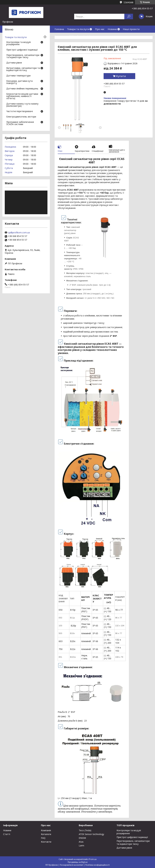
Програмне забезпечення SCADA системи (20, 123)
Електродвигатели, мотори (21, 117)
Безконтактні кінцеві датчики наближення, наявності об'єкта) (22, 96)
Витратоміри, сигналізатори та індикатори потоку (23, 69)
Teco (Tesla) (85, 830)
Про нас (100, 29)
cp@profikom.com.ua (19, 233)
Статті (7, 834)
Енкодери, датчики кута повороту (19, 82)
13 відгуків (128, 2)
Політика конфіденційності (97, 865)
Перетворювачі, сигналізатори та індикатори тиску (23, 56)
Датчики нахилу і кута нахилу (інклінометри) (22, 105)
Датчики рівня (14, 63)
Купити (121, 76)
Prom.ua (93, 859)
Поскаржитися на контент (71, 865)
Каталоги (46, 834)
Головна (59, 29)
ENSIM (82, 838)
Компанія (46, 830)
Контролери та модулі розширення (19, 43)
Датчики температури (18, 76)
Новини (112, 29)
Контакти (60, 36)
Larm (81, 846)
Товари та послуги (78, 29)
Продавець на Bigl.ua (78, 862)
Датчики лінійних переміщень (22, 89)
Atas (81, 842)
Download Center (87, 36)
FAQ (71, 36)
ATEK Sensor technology (91, 834)
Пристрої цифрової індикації (22, 50)
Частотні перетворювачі (20, 111)
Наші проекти (131, 29)
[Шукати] (129, 16)
